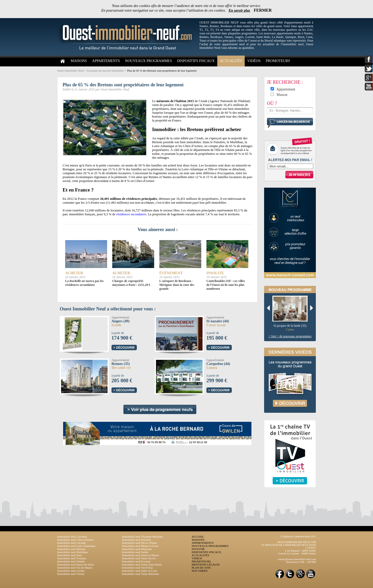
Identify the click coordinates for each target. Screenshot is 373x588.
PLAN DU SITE (201, 568)
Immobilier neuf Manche (71, 549)
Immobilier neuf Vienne (71, 574)
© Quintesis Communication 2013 (298, 536)
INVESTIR (198, 549)
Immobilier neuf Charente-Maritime (142, 537)
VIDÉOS (254, 61)
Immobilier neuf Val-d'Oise (137, 568)
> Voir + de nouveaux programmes (290, 336)
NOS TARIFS (200, 571)
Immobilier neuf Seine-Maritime (140, 574)
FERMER (263, 10)
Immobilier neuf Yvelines (72, 558)
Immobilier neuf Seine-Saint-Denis (142, 564)
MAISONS (79, 61)
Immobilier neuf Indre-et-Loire (140, 571)
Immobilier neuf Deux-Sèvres (139, 558)
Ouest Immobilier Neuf (70, 71)
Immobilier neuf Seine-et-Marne (140, 555)
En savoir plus (239, 10)
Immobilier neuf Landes (71, 571)
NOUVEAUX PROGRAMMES (149, 61)
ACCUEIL (198, 537)
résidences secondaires (131, 214)
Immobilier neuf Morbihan (72, 552)
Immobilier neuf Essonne (136, 561)
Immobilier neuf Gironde (72, 543)
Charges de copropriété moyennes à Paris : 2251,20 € (131, 283)
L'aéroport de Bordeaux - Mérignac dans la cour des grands (177, 285)
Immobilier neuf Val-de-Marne (75, 568)
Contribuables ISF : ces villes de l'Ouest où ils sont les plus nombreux (226, 285)
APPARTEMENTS (106, 61)
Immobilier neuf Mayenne (137, 549)
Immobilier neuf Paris (70, 555)
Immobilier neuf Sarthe (135, 552)
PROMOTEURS (278, 61)
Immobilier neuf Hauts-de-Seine (76, 564)
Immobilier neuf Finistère (136, 540)
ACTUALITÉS (231, 61)
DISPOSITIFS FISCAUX (196, 61)
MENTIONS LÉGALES (206, 564)
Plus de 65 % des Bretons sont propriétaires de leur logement (162, 71)
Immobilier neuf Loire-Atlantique (76, 546)
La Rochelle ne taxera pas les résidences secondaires (84, 283)
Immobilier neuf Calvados (72, 537)
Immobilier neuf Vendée (71, 561)
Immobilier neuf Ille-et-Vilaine (139, 543)
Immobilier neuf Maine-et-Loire (140, 546)
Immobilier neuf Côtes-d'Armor (75, 540)
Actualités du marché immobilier (105, 71)
